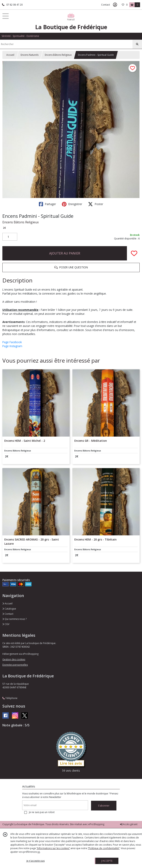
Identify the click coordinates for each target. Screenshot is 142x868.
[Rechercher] (137, 44)
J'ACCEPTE (107, 861)
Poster (96, 204)
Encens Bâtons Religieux (58, 55)
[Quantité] (10, 237)
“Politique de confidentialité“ (104, 848)
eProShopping (96, 824)
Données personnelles (15, 665)
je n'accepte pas (35, 861)
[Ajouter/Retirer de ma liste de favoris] (134, 253)
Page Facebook (12, 342)
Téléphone (10, 698)
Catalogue (9, 609)
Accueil (10, 55)
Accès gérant (129, 824)
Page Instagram (12, 346)
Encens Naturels (30, 55)
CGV (6, 624)
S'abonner (104, 806)
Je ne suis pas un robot (42, 812)
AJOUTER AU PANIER (65, 253)
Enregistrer (72, 204)
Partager (47, 204)
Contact (106, 5)
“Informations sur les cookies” (53, 848)
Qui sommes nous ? (14, 619)
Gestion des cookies (14, 659)
